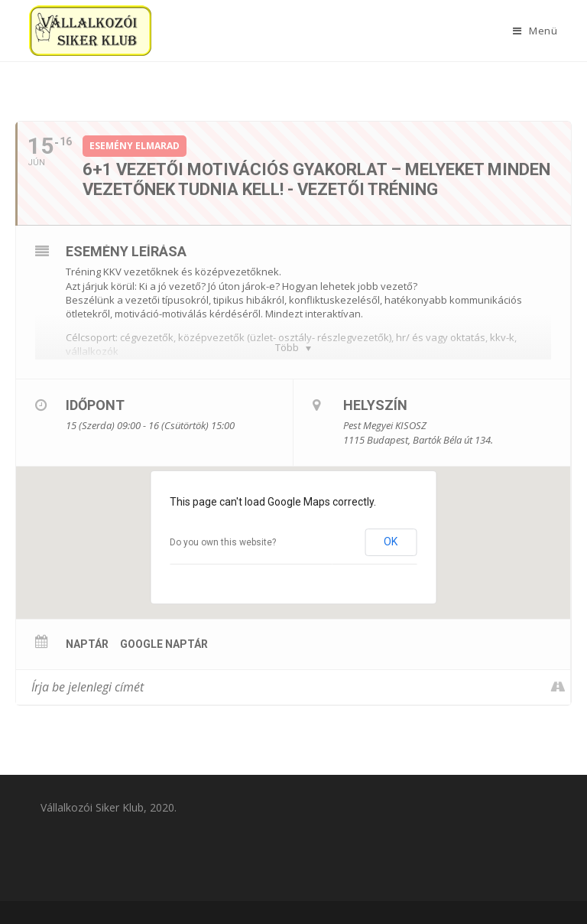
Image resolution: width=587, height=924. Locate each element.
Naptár (87, 644)
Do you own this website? (223, 542)
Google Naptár (164, 644)
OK (391, 542)
